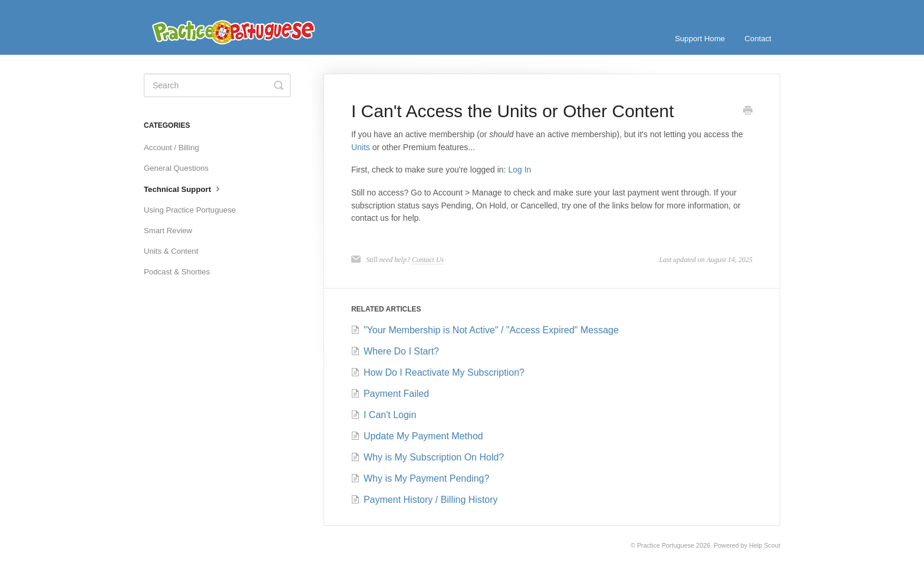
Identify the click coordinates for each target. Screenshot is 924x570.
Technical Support (183, 188)
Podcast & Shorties (177, 272)
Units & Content (171, 251)
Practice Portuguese (666, 545)
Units (361, 147)
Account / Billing (171, 148)
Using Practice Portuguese (190, 210)
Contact (758, 39)
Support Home (700, 39)
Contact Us (428, 260)
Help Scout (765, 545)
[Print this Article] (748, 112)
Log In (519, 170)
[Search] (217, 85)
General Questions (176, 168)
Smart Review (168, 231)
